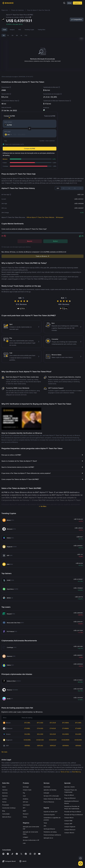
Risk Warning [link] (76, 772)
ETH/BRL (27, 729)
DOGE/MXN (65, 740)
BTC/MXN (66, 723)
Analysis (12, 30)
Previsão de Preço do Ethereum (74, 815)
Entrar (70, 3)
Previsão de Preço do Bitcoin (73, 812)
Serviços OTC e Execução (51, 796)
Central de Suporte (49, 815)
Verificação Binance (49, 829)
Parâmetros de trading (50, 832)
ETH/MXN (65, 729)
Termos (4, 802)
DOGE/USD (40, 740)
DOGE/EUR (53, 740)
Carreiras (5, 790)
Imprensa (5, 796)
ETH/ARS (78, 729)
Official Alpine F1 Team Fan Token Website (40, 218)
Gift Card (25, 802)
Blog (4, 811)
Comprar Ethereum (70, 830)
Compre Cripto (27, 790)
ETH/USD (40, 729)
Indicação (46, 793)
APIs (45, 826)
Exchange (26, 787)
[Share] (77, 20)
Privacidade (6, 805)
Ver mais (4, 752)
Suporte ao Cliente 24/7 (51, 812)
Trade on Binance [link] (43, 257)
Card (24, 796)
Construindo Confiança (9, 808)
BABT (25, 811)
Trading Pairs (42, 30)
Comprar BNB (68, 821)
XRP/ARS (78, 746)
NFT (24, 808)
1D (4, 35)
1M (12, 35)
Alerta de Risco (7, 817)
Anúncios (5, 793)
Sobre (4, 787)
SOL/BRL (27, 735)
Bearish (30, 242)
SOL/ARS (78, 735)
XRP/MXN (66, 746)
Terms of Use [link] (65, 772)
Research (26, 814)
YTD (26, 35)
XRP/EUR (53, 746)
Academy (26, 799)
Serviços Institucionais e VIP (31, 841)
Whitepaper (60, 218)
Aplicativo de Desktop (50, 790)
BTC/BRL (27, 723)
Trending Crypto (29, 30)
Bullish (55, 242)
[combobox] (8, 135)
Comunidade (6, 814)
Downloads (47, 787)
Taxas (45, 823)
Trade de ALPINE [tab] (48, 116)
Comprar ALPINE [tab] (11, 116)
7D (8, 35)
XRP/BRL (27, 746)
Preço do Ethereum (70, 798)
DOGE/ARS (78, 740)
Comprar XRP (68, 824)
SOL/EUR (53, 735)
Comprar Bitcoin (69, 818)
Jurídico (5, 799)
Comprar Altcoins (69, 833)
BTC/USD (40, 723)
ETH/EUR (53, 729)
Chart (4, 30)
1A (21, 35)
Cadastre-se (77, 3)
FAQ (20, 30)
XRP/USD (40, 746)
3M (17, 35)
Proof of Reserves (49, 802)
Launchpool (26, 805)
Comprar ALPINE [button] (30, 149)
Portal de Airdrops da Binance (52, 835)
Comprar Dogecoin (70, 827)
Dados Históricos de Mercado (52, 799)
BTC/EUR (53, 723)
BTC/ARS (78, 723)
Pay (24, 793)
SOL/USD (40, 735)
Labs (24, 844)
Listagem (25, 838)
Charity (25, 817)
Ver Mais (43, 507)
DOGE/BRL (27, 740)
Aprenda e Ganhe (69, 787)
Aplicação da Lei (48, 838)
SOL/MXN (65, 735)
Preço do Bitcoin (69, 795)
